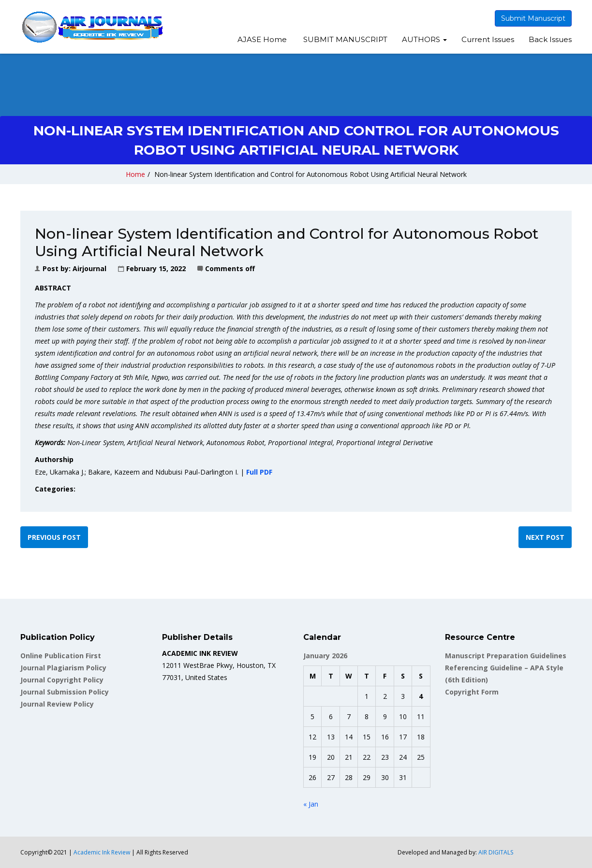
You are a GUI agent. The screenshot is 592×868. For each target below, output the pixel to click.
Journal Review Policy (57, 704)
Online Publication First (61, 656)
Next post (545, 537)
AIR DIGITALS (496, 852)
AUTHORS (424, 39)
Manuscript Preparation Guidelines (506, 656)
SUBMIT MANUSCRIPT (344, 39)
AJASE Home (262, 39)
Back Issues (550, 39)
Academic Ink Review (103, 852)
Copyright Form (472, 692)
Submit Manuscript (533, 18)
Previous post (54, 537)
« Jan (311, 804)
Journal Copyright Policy (62, 680)
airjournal (89, 268)
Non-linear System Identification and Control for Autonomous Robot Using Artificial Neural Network (311, 174)
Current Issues (488, 39)
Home (135, 174)
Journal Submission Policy (65, 692)
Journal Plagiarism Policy (63, 668)
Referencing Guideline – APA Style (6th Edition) (504, 674)
